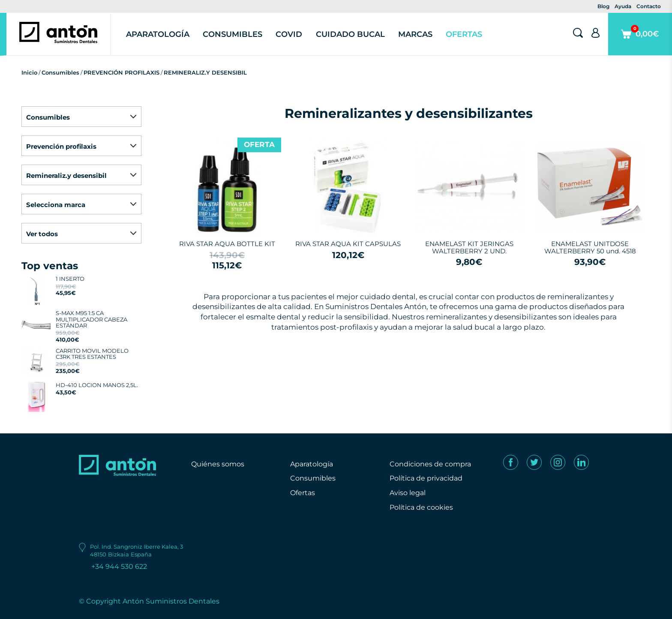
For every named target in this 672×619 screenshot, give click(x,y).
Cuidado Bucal (350, 34)
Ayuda (623, 6)
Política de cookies (421, 507)
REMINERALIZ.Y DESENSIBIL (205, 72)
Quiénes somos (218, 464)
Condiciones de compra (430, 464)
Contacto (649, 6)
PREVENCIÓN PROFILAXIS (121, 72)
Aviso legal (408, 493)
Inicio (29, 72)
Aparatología (158, 34)
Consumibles (232, 34)
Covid (289, 34)
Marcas (415, 34)
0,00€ (640, 40)
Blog (603, 6)
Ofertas (464, 34)
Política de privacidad (426, 478)
